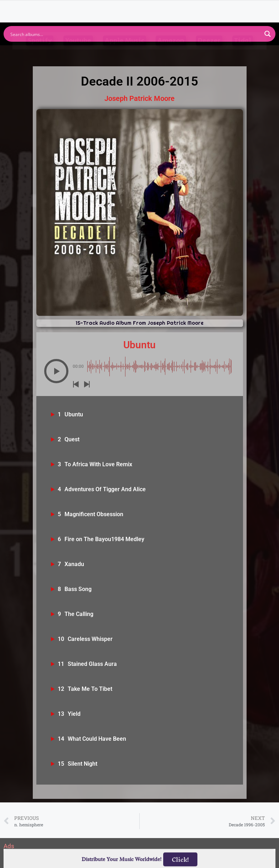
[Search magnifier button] (268, 34)
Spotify (40, 54)
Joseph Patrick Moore (139, 98)
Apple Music (125, 54)
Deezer (209, 54)
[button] (56, 371)
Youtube (78, 54)
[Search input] (135, 34)
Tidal (243, 54)
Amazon (171, 54)
